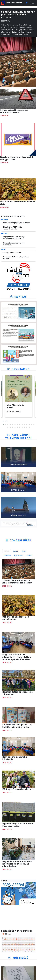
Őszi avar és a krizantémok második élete (18, 203)
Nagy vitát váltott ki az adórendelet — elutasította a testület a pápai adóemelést (17, 657)
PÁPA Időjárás (18, 917)
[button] (3, 425)
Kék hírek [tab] (7, 555)
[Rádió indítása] (19, 276)
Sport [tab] (24, 551)
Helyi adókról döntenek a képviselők (15, 758)
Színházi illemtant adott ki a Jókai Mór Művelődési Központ (17, 582)
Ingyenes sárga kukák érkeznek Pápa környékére (18, 825)
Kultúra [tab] (16, 551)
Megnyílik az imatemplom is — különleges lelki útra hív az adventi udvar (17, 864)
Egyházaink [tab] (18, 555)
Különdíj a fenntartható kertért (18, 789)
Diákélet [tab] (29, 555)
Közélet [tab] (7, 551)
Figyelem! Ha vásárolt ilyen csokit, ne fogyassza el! (17, 158)
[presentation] (3, 421)
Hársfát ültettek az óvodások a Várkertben (18, 693)
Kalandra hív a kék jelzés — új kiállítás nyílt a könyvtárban (17, 726)
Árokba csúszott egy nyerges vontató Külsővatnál (14, 111)
